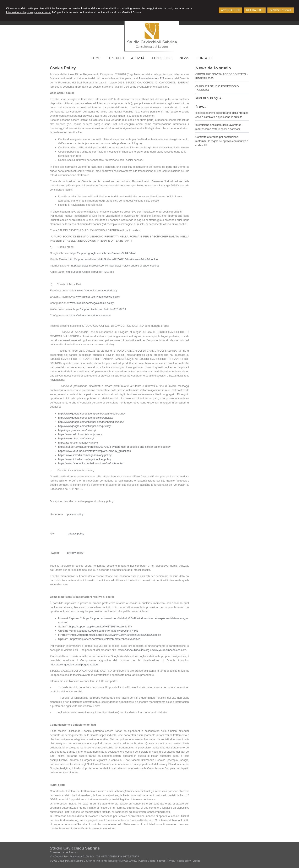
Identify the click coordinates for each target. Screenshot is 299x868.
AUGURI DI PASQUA (208, 98)
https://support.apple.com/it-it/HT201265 (90, 272)
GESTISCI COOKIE (281, 10)
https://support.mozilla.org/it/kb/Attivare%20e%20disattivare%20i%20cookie (116, 635)
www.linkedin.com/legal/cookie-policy (98, 297)
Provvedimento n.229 (152, 78)
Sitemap (161, 861)
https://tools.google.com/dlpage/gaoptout (74, 664)
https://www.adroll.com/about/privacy (80, 434)
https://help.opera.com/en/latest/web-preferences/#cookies (105, 639)
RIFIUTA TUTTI (255, 10)
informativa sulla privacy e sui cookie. (29, 12)
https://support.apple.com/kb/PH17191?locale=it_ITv (100, 627)
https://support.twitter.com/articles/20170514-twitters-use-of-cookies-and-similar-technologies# (114, 447)
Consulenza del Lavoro (152, 47)
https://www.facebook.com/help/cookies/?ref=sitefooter (91, 463)
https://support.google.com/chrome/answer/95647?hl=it (103, 253)
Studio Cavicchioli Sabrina (152, 42)
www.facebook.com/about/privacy (97, 290)
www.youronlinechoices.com (169, 650)
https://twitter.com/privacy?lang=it (78, 443)
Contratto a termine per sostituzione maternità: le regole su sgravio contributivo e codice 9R (222, 141)
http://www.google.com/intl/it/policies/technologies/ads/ (91, 422)
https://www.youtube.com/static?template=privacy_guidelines (94, 451)
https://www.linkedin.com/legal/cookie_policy (85, 459)
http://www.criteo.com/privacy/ (76, 438)
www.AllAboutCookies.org (134, 650)
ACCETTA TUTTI (230, 10)
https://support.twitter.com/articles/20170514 (100, 309)
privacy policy (75, 514)
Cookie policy (184, 861)
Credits (196, 861)
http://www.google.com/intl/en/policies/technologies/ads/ (91, 414)
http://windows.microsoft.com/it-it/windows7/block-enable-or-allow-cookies (115, 266)
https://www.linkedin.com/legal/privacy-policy (85, 455)
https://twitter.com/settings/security (90, 315)
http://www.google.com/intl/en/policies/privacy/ (86, 418)
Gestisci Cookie (147, 861)
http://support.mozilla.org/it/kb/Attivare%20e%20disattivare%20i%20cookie (113, 259)
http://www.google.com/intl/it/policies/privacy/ (85, 426)
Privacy (171, 861)
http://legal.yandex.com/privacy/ (77, 430)
